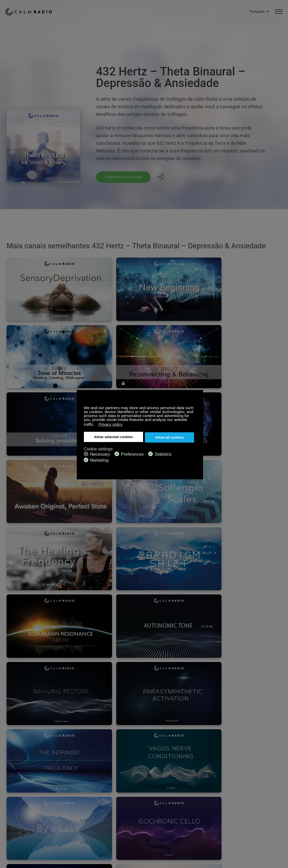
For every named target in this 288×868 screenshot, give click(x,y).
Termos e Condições (22, 810)
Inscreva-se (76, 784)
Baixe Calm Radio (142, 793)
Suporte (12, 784)
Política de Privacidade (85, 810)
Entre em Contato (142, 784)
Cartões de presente (22, 793)
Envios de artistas (81, 801)
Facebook (245, 783)
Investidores (138, 810)
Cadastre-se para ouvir (125, 177)
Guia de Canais (140, 801)
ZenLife (73, 793)
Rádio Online (16, 801)
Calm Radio (32, 11)
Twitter (262, 783)
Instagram (279, 783)
